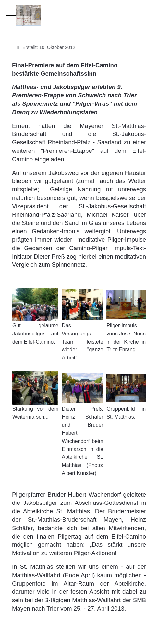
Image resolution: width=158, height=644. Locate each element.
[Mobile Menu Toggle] (11, 15)
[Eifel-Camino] (79, 15)
